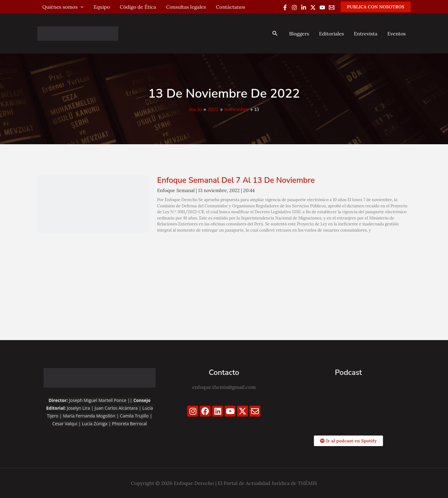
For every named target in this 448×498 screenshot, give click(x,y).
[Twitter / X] (313, 7)
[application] (81, 7)
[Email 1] (332, 7)
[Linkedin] (304, 7)
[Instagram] (294, 7)
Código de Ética (138, 7)
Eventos (397, 34)
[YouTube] (322, 7)
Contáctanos (231, 7)
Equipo (102, 7)
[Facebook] (285, 7)
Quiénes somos (63, 7)
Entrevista (366, 34)
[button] (376, 7)
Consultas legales (186, 7)
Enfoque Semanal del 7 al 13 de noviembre (236, 180)
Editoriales (331, 34)
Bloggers (299, 34)
